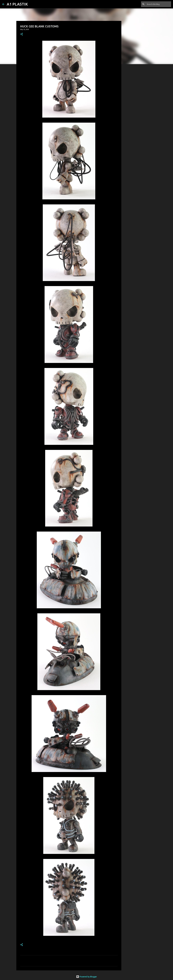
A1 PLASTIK (17, 4)
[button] (22, 34)
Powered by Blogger (86, 977)
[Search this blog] (158, 4)
